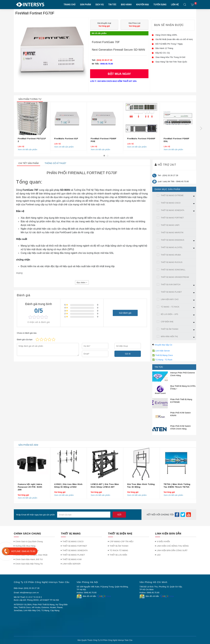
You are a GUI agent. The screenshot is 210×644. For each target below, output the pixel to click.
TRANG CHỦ (70, 5)
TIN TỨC (112, 5)
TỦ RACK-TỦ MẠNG (119, 550)
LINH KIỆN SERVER (71, 564)
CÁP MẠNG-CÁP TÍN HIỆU (121, 541)
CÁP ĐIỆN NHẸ (167, 322)
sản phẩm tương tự (30, 99)
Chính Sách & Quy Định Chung (29, 541)
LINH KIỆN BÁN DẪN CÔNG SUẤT (172, 550)
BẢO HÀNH (126, 5)
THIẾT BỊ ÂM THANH (170, 329)
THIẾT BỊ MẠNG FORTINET (172, 218)
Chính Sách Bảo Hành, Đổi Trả (29, 559)
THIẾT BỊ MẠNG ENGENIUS (172, 240)
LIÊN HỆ (175, 5)
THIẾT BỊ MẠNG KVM (72, 559)
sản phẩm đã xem (28, 445)
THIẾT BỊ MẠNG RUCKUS (172, 262)
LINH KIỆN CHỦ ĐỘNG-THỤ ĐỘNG (173, 546)
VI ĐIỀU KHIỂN (163, 541)
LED (159, 555)
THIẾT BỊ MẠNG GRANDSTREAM (175, 277)
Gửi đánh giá (125, 313)
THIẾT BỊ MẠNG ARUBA (171, 255)
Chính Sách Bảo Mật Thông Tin (29, 564)
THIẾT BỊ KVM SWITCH (171, 285)
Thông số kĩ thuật (55, 163)
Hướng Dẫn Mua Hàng (25, 546)
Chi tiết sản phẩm (28, 163)
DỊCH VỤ (100, 5)
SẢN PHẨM (86, 5)
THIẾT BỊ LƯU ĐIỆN (118, 555)
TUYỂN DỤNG (160, 5)
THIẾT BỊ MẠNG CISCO (171, 203)
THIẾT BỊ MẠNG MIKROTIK (172, 233)
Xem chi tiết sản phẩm (28, 149)
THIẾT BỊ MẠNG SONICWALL (173, 270)
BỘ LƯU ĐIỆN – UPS (169, 314)
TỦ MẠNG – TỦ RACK (170, 307)
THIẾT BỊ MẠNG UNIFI (170, 225)
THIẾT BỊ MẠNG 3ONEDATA (172, 210)
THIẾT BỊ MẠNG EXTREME (172, 195)
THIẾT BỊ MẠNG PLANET (171, 292)
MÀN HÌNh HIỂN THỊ (169, 337)
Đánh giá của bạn (25, 340)
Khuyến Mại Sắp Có (163, 345)
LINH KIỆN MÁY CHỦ (170, 299)
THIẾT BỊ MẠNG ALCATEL (172, 247)
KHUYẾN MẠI (143, 5)
